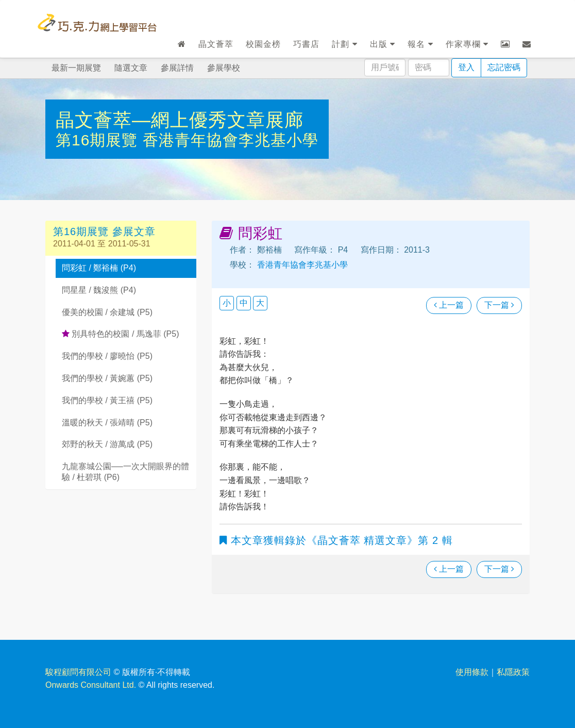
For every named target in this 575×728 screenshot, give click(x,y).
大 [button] (260, 303)
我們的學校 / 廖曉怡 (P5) (107, 356)
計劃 (344, 44)
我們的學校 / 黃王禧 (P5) (107, 400)
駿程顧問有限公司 (78, 672)
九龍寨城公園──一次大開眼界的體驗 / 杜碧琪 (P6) (125, 472)
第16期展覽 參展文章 (104, 231)
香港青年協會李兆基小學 (231, 140)
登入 (466, 67)
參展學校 (224, 68)
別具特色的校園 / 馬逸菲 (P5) (120, 334)
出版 (383, 44)
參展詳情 (177, 68)
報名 (420, 44)
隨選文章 (131, 68)
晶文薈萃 (216, 44)
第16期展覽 (99, 140)
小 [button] (227, 303)
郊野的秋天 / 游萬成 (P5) (107, 444)
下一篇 (499, 305)
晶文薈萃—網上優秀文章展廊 (180, 120)
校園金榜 (263, 44)
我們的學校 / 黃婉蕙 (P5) (107, 378)
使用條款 (472, 672)
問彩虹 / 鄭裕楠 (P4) (99, 268)
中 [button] (244, 303)
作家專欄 (467, 44)
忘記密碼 (504, 67)
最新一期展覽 (76, 68)
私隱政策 (513, 672)
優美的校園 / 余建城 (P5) (107, 312)
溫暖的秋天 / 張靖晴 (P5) (107, 423)
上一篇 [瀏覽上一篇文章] (449, 305)
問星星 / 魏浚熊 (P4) (99, 290)
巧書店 (306, 44)
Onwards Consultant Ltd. (91, 685)
